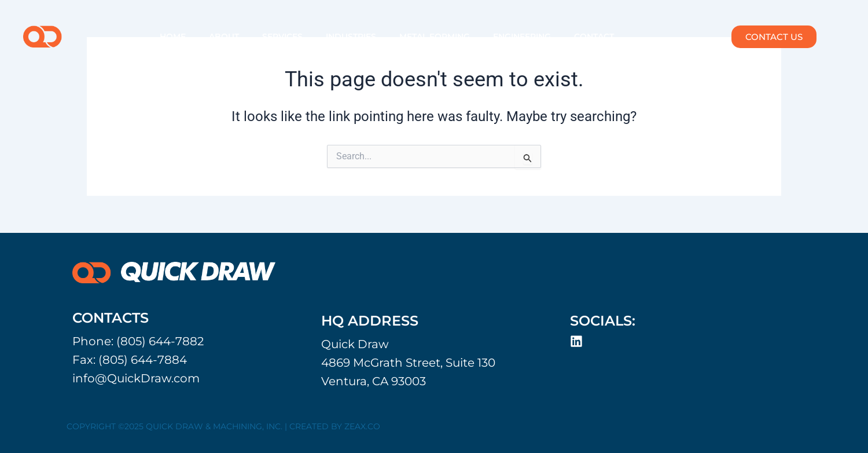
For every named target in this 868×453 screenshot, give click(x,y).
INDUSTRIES (351, 36)
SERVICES (282, 36)
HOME (173, 36)
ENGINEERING (522, 36)
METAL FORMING (435, 36)
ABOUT (224, 36)
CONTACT (594, 36)
